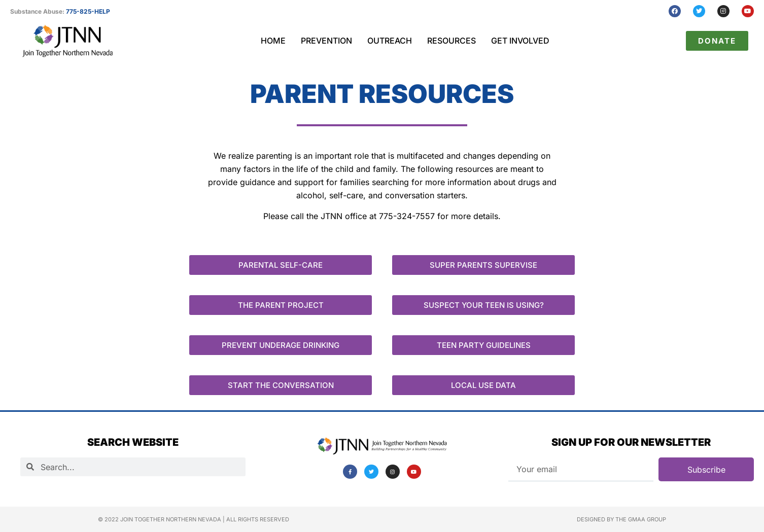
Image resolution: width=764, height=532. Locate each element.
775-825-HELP (88, 11)
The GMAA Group (641, 519)
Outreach (390, 41)
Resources (452, 41)
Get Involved (520, 41)
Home (273, 41)
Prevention (326, 41)
